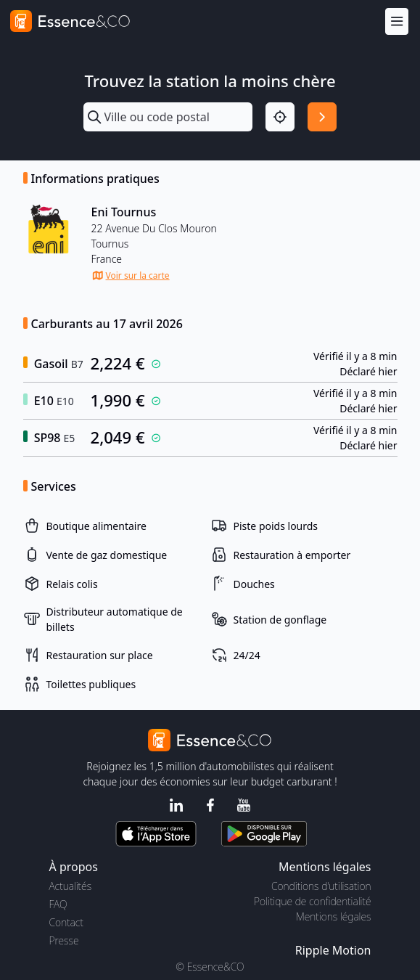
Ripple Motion (333, 950)
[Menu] (397, 21)
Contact (66, 922)
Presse (64, 940)
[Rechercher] (322, 117)
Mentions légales (333, 916)
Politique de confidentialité (312, 901)
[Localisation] (280, 117)
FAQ (58, 904)
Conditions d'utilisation (321, 886)
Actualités (71, 886)
